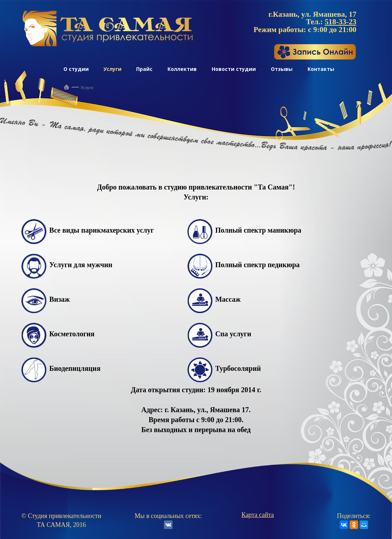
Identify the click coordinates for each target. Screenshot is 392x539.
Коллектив (182, 69)
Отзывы (282, 69)
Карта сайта (258, 515)
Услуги (112, 69)
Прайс (144, 69)
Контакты (321, 69)
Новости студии (234, 69)
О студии (76, 69)
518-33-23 (341, 22)
